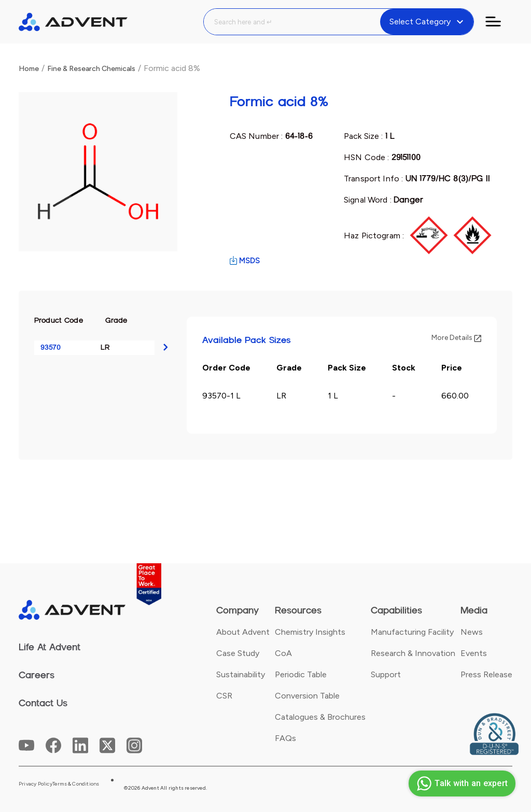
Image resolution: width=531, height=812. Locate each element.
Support (386, 674)
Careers (37, 675)
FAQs (285, 738)
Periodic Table (301, 674)
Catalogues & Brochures (320, 717)
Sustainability (241, 674)
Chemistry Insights (310, 632)
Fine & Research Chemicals (91, 69)
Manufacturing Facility (412, 632)
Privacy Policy (36, 784)
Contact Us (43, 703)
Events (474, 653)
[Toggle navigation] (499, 22)
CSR (224, 696)
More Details (456, 338)
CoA (283, 653)
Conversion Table (307, 696)
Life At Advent (50, 647)
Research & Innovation (413, 653)
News (472, 632)
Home (29, 69)
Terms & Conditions (76, 784)
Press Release (486, 674)
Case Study (238, 653)
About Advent (243, 632)
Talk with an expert (461, 783)
